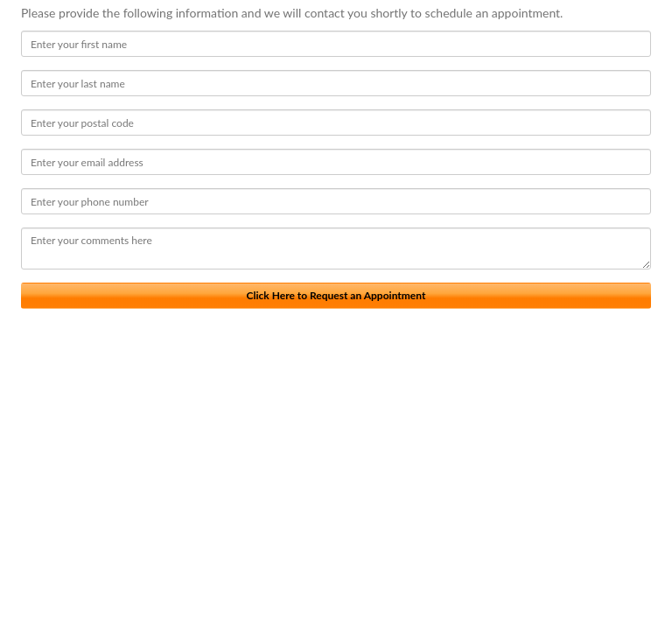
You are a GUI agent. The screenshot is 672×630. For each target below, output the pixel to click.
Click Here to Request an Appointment (336, 295)
